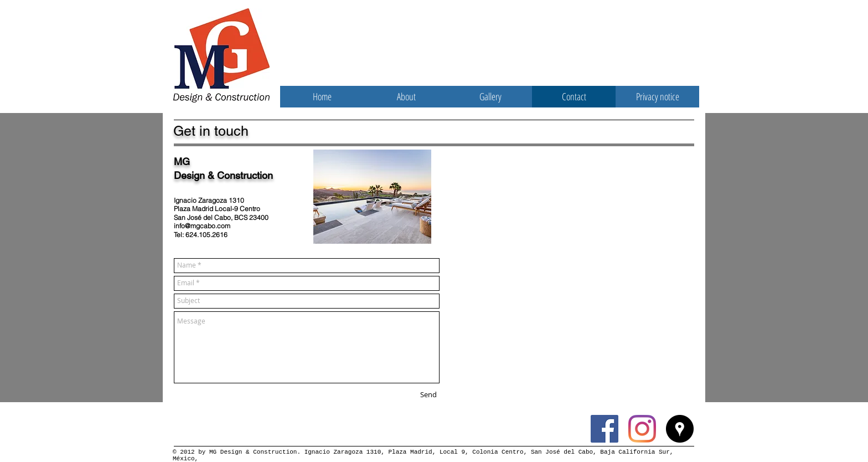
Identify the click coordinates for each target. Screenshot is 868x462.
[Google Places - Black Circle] (680, 429)
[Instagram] (642, 429)
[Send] (428, 395)
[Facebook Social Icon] (604, 429)
